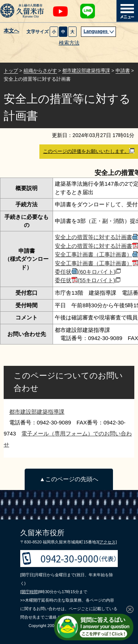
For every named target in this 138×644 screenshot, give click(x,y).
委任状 (88, 272)
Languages (99, 31)
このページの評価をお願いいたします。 (89, 151)
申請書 (123, 71)
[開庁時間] (29, 592)
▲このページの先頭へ (69, 479)
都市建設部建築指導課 (86, 71)
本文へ (11, 31)
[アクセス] (107, 542)
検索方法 (69, 43)
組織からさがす (40, 71)
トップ (11, 71)
